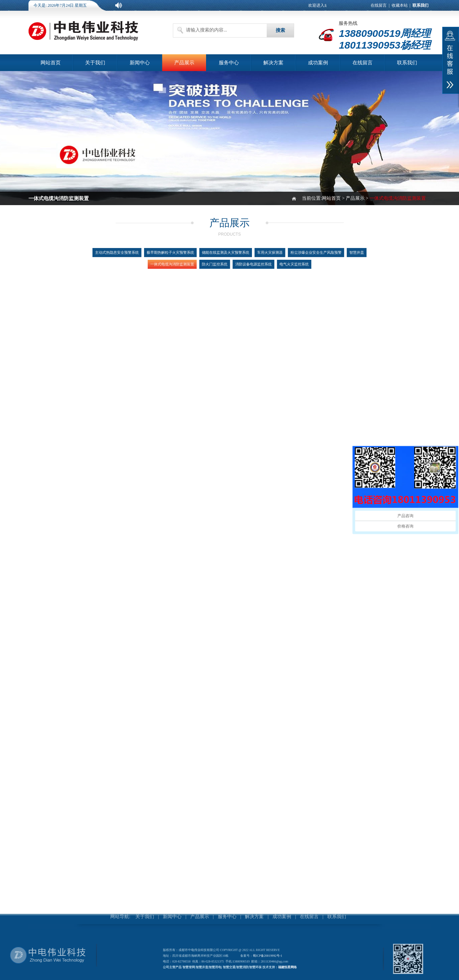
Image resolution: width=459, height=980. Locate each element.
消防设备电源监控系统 (250, 263)
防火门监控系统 (217, 263)
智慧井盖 (337, 253)
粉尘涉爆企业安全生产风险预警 (303, 253)
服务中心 (229, 63)
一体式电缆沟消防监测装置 (181, 263)
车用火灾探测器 (264, 253)
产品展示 (184, 63)
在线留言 (379, 5)
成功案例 (318, 63)
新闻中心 (140, 63)
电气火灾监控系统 (284, 263)
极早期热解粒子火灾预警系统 (179, 253)
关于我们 (95, 63)
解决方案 (273, 63)
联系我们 (407, 63)
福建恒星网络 (281, 966)
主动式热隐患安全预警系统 (134, 253)
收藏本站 (400, 5)
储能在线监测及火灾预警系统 (226, 253)
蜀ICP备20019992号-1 (264, 956)
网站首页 (51, 63)
